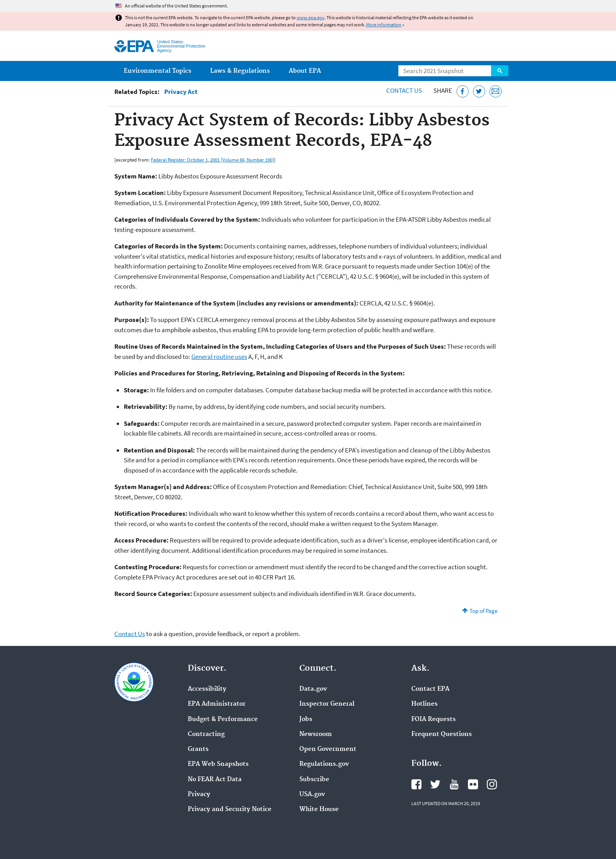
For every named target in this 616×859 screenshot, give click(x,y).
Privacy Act (181, 92)
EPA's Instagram (492, 784)
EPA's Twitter (435, 784)
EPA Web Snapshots (218, 764)
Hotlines (424, 704)
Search (500, 71)
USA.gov (312, 795)
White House (319, 809)
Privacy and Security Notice (230, 809)
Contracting (206, 734)
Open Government (328, 749)
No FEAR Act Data (215, 780)
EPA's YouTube (454, 784)
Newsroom (316, 734)
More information (384, 25)
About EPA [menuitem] (305, 71)
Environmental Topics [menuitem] (158, 71)
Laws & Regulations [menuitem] (240, 71)
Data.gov (313, 689)
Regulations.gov (324, 764)
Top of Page (483, 611)
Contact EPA (430, 689)
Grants (198, 749)
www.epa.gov (311, 17)
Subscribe (314, 780)
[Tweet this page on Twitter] (479, 91)
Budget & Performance (223, 719)
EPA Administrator (217, 704)
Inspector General (327, 704)
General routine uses (219, 357)
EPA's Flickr (473, 784)
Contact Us (404, 90)
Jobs (306, 719)
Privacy (199, 795)
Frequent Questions (442, 734)
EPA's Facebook (416, 784)
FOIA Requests (434, 719)
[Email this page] (496, 91)
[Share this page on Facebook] (463, 91)
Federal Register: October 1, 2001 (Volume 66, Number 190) (212, 160)
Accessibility (207, 689)
